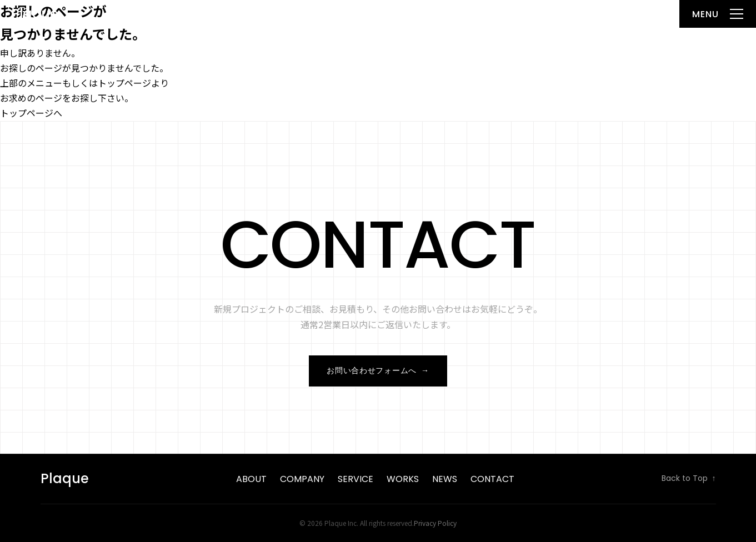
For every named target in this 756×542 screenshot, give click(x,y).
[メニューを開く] (718, 14)
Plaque (34, 14)
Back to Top (689, 479)
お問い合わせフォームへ (378, 371)
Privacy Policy (435, 523)
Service (356, 479)
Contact (492, 479)
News (445, 479)
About (251, 479)
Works (403, 479)
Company (302, 479)
